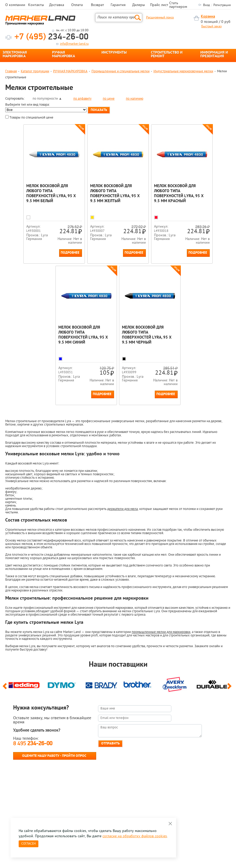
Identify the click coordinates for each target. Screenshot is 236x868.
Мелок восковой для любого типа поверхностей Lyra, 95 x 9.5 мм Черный (147, 353)
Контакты (36, 5)
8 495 (33, 778)
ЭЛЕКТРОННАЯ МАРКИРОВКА (15, 55)
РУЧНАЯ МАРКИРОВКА (63, 55)
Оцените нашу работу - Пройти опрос (54, 791)
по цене (109, 99)
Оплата (77, 5)
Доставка (57, 5)
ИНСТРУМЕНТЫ (114, 53)
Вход (206, 5)
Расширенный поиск (160, 18)
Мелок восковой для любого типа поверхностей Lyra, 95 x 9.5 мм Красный (177, 194)
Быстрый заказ (211, 27)
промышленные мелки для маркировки (161, 667)
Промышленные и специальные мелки (120, 71)
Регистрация (222, 5)
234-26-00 (52, 37)
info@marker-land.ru (74, 44)
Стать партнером (178, 5)
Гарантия (118, 5)
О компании (15, 5)
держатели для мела (122, 544)
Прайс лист (159, 5)
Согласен (29, 844)
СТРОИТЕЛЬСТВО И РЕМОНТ (167, 55)
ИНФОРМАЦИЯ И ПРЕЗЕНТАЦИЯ (214, 55)
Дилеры (138, 5)
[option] (24, 719)
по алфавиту (82, 99)
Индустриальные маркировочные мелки (183, 71)
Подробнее (72, 270)
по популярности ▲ (47, 99)
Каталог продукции (35, 71)
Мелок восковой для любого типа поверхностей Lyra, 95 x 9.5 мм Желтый (117, 194)
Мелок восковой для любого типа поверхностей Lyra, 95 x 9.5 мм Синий (86, 353)
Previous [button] (6, 723)
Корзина (208, 17)
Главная (11, 71)
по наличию (135, 99)
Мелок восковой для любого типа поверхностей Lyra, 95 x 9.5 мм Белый (56, 194)
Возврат (98, 5)
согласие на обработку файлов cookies (135, 836)
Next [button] (230, 723)
